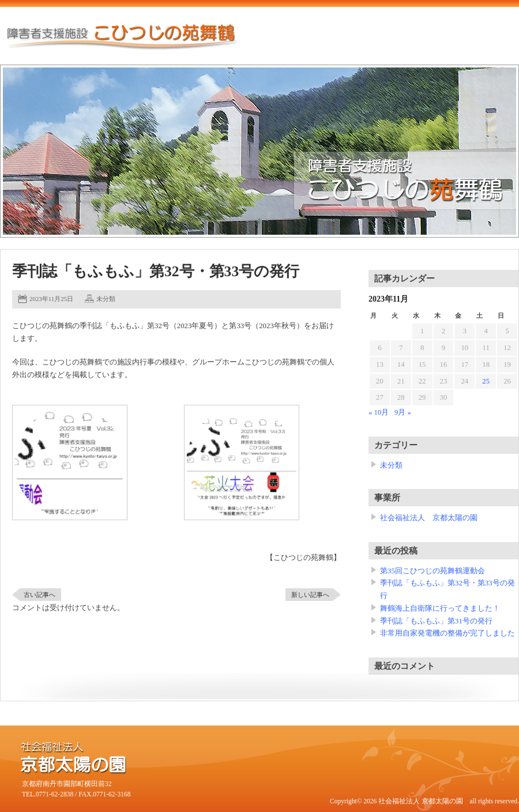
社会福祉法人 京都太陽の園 (429, 518)
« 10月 (379, 412)
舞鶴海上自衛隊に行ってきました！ (440, 608)
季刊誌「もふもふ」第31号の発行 (436, 621)
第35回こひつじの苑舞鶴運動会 (432, 571)
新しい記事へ (310, 595)
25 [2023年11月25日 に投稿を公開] (486, 381)
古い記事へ (40, 595)
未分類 (106, 299)
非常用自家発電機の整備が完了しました (447, 633)
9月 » (403, 412)
